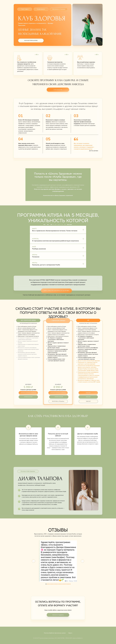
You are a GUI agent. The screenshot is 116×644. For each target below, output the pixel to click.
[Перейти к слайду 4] (50, 584)
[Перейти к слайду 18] (69, 584)
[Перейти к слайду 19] (70, 584)
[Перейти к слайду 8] (55, 584)
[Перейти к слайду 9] (57, 584)
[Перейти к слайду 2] (47, 584)
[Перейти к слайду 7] (54, 584)
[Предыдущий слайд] (34, 561)
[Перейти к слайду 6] (53, 584)
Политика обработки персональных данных (55, 633)
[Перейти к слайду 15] (65, 584)
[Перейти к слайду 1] (46, 584)
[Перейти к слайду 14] (63, 584)
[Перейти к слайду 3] (49, 584)
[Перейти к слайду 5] (51, 584)
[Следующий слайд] (82, 561)
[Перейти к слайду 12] (61, 584)
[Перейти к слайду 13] (62, 584)
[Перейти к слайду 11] (59, 584)
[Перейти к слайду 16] (66, 584)
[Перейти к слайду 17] (67, 584)
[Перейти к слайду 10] (58, 584)
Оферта (70, 633)
